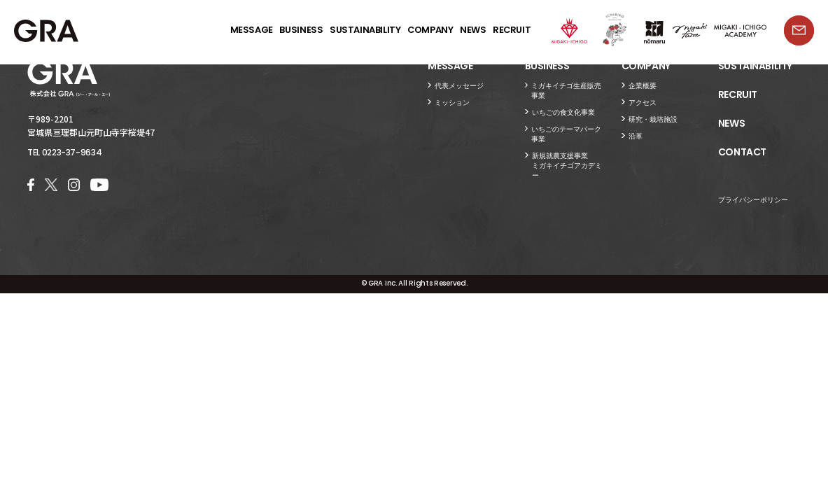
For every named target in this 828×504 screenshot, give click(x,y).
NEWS (473, 30)
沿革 (636, 136)
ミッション (452, 103)
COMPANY (430, 30)
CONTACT (742, 153)
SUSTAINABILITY (365, 30)
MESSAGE (252, 30)
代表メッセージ (459, 86)
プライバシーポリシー (753, 200)
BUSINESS (301, 30)
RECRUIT (512, 30)
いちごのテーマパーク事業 (566, 134)
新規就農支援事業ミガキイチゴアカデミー (567, 166)
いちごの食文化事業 (563, 112)
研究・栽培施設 (653, 119)
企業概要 (643, 86)
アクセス (643, 103)
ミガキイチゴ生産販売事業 (566, 91)
